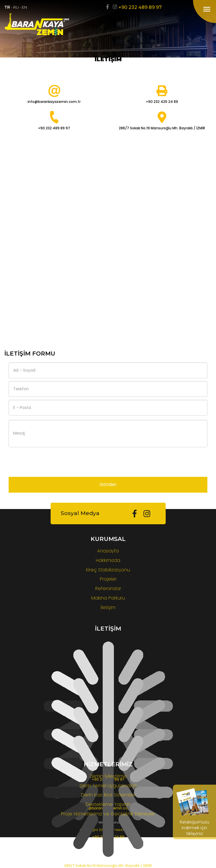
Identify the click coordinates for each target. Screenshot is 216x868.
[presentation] (52, 461)
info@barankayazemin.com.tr (54, 102)
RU (16, 7)
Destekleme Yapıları (108, 804)
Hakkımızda (108, 560)
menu (207, 9)
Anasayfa (108, 551)
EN (24, 7)
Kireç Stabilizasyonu (108, 570)
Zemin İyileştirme (108, 776)
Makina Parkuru (108, 598)
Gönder (108, 484)
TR (7, 7)
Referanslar (108, 588)
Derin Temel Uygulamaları (108, 786)
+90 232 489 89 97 (140, 7)
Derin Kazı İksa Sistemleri (108, 795)
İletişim (108, 607)
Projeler (108, 579)
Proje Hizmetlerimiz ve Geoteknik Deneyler (108, 814)
